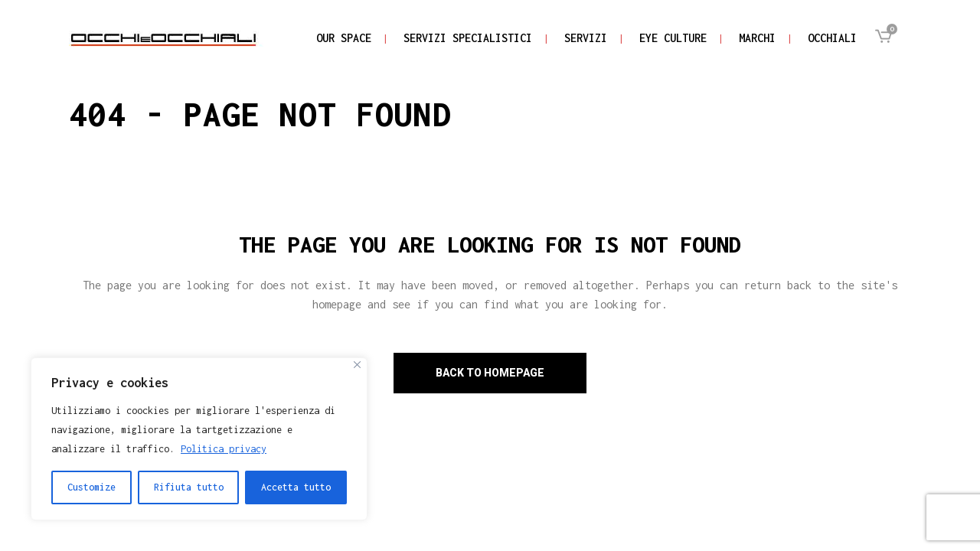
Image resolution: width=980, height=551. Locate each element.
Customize (91, 487)
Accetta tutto (296, 487)
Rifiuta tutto (189, 487)
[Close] (357, 365)
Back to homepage (490, 373)
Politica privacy (224, 449)
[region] (199, 439)
